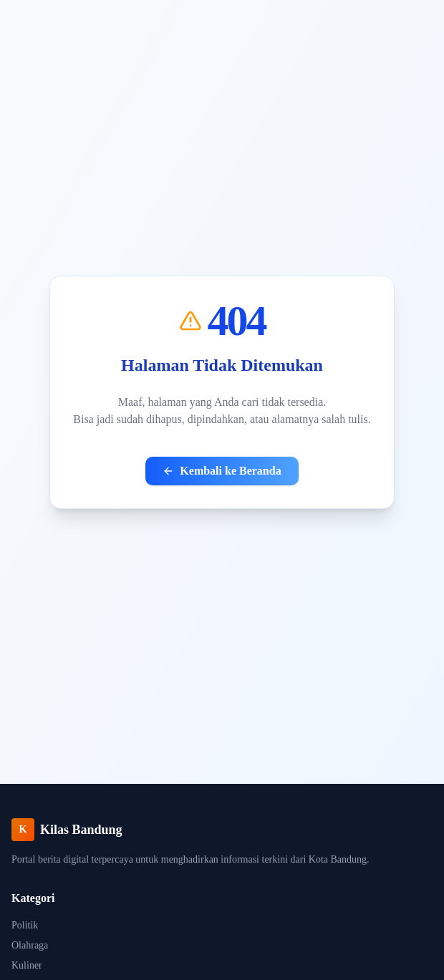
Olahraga (30, 945)
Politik (25, 925)
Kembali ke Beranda (222, 471)
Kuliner (27, 965)
